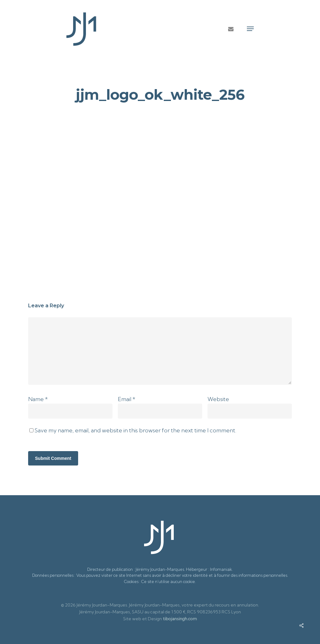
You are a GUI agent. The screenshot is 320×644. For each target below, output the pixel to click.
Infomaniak (221, 569)
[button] (250, 29)
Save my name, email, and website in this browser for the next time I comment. (135, 430)
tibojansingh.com (180, 619)
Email (127, 399)
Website (218, 399)
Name (38, 399)
